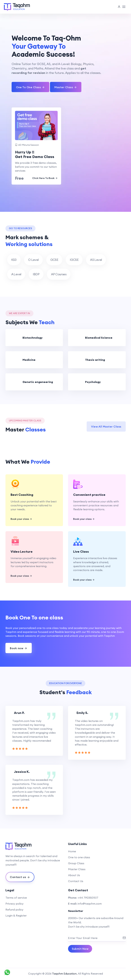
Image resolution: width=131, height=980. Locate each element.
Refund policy (14, 910)
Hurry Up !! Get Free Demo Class (35, 154)
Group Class (76, 863)
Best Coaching (22, 495)
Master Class (77, 869)
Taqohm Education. (65, 974)
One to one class (79, 857)
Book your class (21, 519)
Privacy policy (14, 904)
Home (72, 851)
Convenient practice (89, 495)
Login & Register (16, 915)
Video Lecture (22, 552)
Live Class (81, 552)
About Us (74, 875)
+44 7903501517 (88, 898)
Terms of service (16, 898)
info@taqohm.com (90, 904)
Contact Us (76, 881)
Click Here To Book (45, 178)
